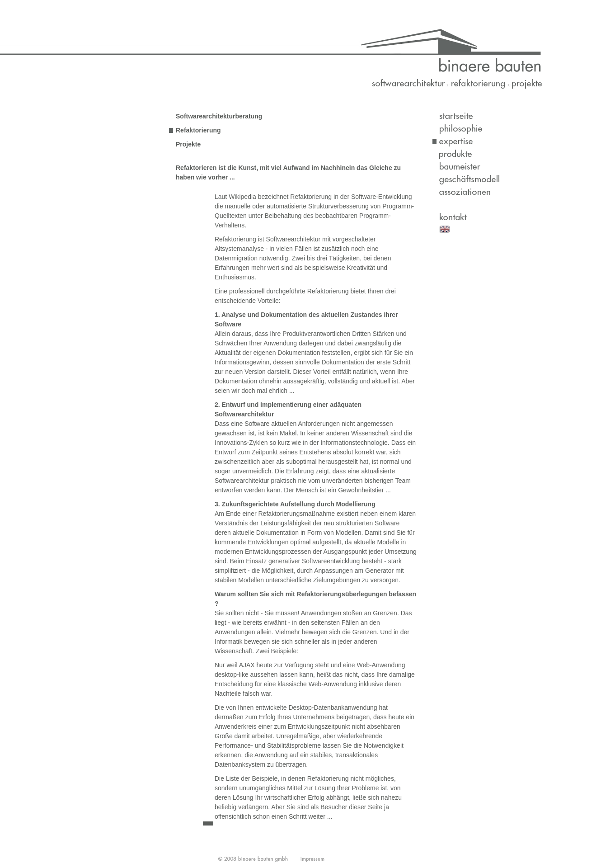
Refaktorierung (198, 130)
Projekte (188, 144)
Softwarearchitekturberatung (219, 116)
